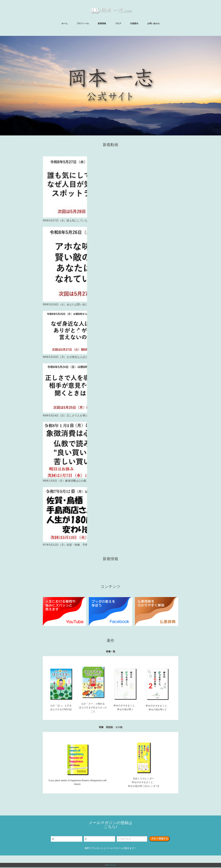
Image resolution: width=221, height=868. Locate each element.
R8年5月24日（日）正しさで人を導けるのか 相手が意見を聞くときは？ (110, 416)
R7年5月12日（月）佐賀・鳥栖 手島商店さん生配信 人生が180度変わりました (111, 545)
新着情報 (102, 23)
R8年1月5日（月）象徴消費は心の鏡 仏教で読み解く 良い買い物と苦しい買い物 (110, 481)
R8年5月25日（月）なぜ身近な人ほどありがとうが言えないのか (110, 357)
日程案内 (134, 23)
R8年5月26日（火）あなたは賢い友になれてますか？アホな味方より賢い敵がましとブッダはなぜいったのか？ (110, 305)
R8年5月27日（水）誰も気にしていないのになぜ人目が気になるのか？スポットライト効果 (110, 221)
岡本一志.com (111, 866)
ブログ (118, 23)
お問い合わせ (153, 23)
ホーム (64, 23)
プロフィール (83, 23)
